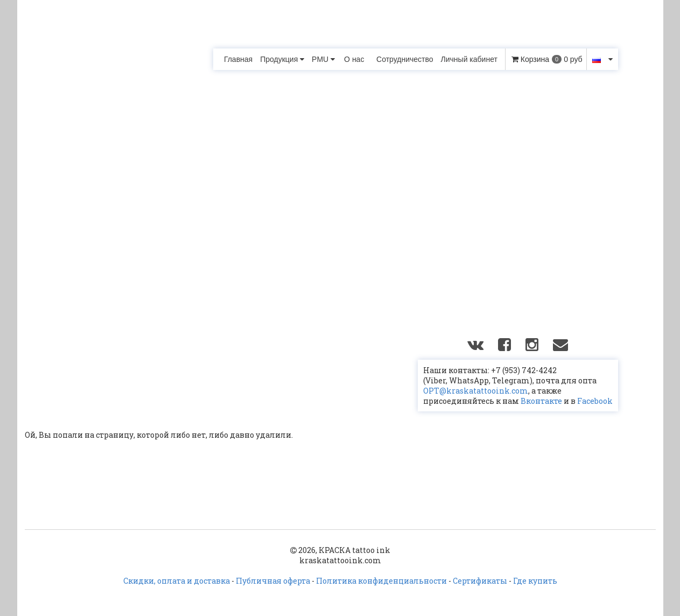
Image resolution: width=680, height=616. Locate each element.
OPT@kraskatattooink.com (476, 391)
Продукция (282, 59)
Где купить (535, 581)
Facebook (595, 401)
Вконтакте (541, 401)
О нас (354, 59)
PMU (323, 59)
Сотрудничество (405, 59)
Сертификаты (480, 581)
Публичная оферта (273, 581)
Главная (238, 59)
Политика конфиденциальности (381, 581)
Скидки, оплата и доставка (177, 581)
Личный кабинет (469, 59)
